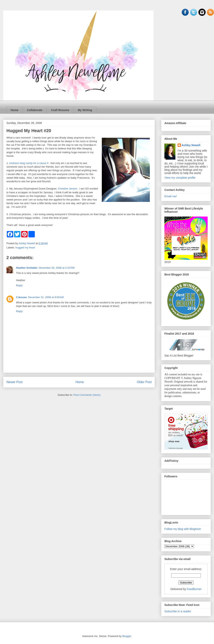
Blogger (127, 636)
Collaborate (35, 110)
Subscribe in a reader (178, 611)
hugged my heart (25, 248)
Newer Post (14, 382)
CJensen (21, 297)
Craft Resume (60, 110)
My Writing (85, 110)
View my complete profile (180, 178)
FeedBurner (194, 589)
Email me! (171, 196)
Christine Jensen (67, 189)
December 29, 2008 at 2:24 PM (57, 268)
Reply (19, 285)
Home (14, 110)
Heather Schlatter (27, 268)
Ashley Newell (191, 145)
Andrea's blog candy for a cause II (29, 163)
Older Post (144, 382)
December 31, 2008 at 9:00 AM (46, 297)
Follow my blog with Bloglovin (183, 529)
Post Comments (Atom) (87, 395)
